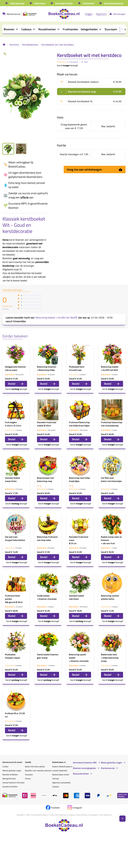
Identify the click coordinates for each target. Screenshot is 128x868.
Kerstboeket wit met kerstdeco (58, 45)
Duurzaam (29, 775)
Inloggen (89, 14)
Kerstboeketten (30, 45)
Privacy (28, 779)
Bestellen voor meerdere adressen (38, 771)
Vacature (56, 787)
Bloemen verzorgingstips (84, 768)
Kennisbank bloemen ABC (85, 763)
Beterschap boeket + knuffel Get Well (56, 318)
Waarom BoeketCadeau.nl (62, 767)
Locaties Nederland (60, 771)
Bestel (16, 384)
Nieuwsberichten (81, 774)
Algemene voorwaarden (61, 783)
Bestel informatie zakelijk (35, 767)
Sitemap (55, 779)
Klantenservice (108, 768)
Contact (5, 767)
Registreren (101, 14)
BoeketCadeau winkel (61, 775)
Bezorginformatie (9, 779)
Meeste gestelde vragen (12, 771)
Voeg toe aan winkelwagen (95, 169)
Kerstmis (14, 45)
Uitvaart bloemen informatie (13, 783)
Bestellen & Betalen (10, 775)
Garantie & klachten (10, 787)
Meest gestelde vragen (112, 763)
